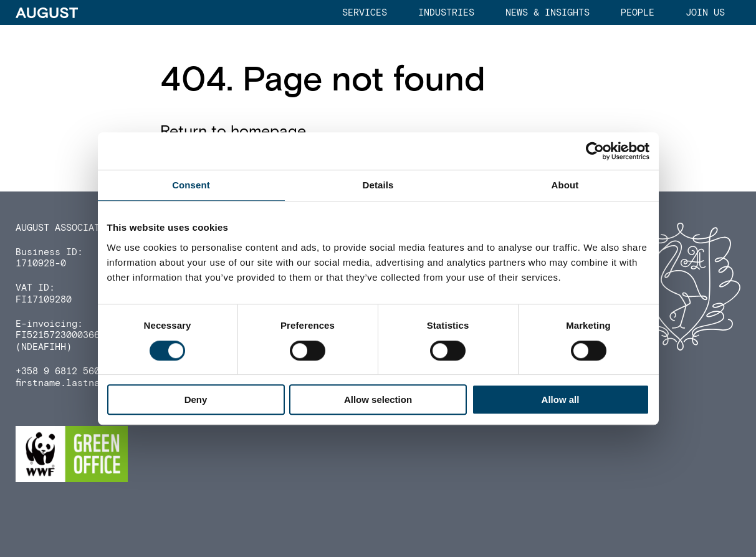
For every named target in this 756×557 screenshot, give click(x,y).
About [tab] (565, 185)
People (638, 13)
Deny (196, 400)
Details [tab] (378, 185)
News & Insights (548, 13)
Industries (446, 13)
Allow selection (378, 400)
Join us (705, 13)
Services (365, 13)
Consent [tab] (191, 185)
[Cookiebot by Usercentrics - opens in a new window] (595, 151)
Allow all (561, 400)
